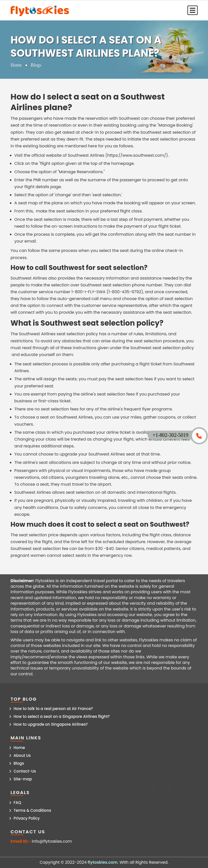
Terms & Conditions (32, 810)
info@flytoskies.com (52, 841)
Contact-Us (25, 771)
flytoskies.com (103, 862)
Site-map (23, 779)
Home (16, 65)
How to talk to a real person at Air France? (53, 709)
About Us (22, 755)
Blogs (19, 763)
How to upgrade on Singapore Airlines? (51, 724)
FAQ (17, 803)
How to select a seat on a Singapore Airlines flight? (62, 716)
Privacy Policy (27, 818)
